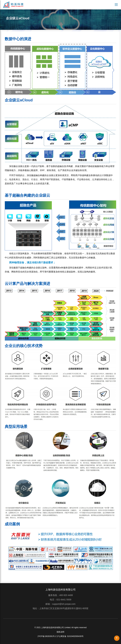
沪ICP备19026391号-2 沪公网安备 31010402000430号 (60, 636)
